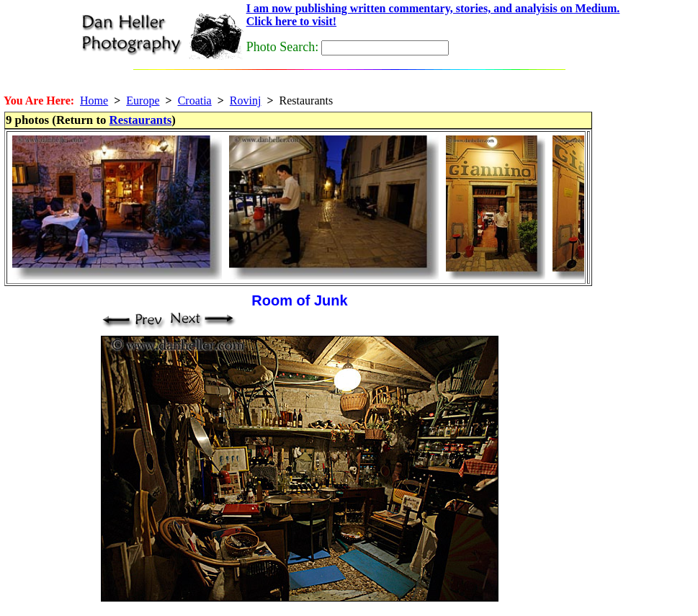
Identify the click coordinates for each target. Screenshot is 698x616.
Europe (143, 101)
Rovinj (246, 101)
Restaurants (141, 120)
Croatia (195, 101)
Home (94, 101)
